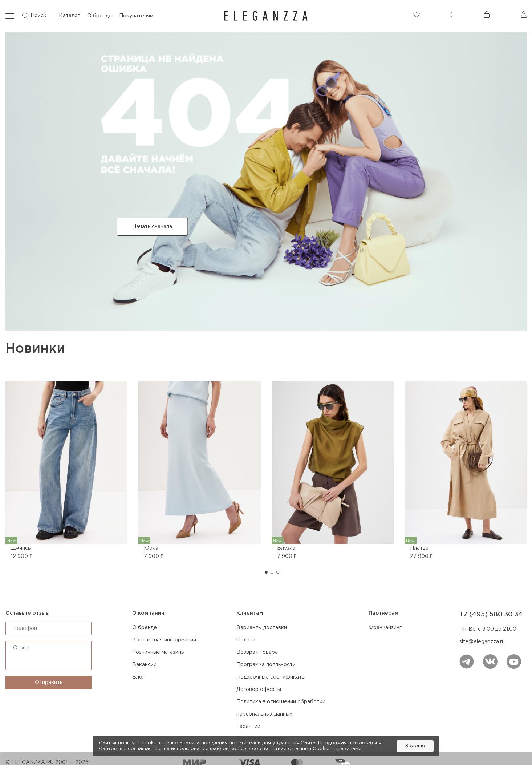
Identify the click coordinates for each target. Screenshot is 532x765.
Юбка (151, 548)
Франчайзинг (385, 628)
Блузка (286, 548)
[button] (266, 572)
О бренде (145, 628)
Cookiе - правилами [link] (337, 749)
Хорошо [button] (415, 746)
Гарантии (248, 726)
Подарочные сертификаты (271, 677)
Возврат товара (257, 652)
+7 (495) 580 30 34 (491, 615)
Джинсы (21, 548)
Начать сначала (152, 227)
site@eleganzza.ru (482, 642)
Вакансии (144, 665)
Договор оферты (259, 689)
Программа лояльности (266, 665)
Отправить (49, 683)
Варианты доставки (262, 628)
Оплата (246, 640)
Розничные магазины (159, 652)
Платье (419, 548)
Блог (138, 677)
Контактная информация (164, 640)
